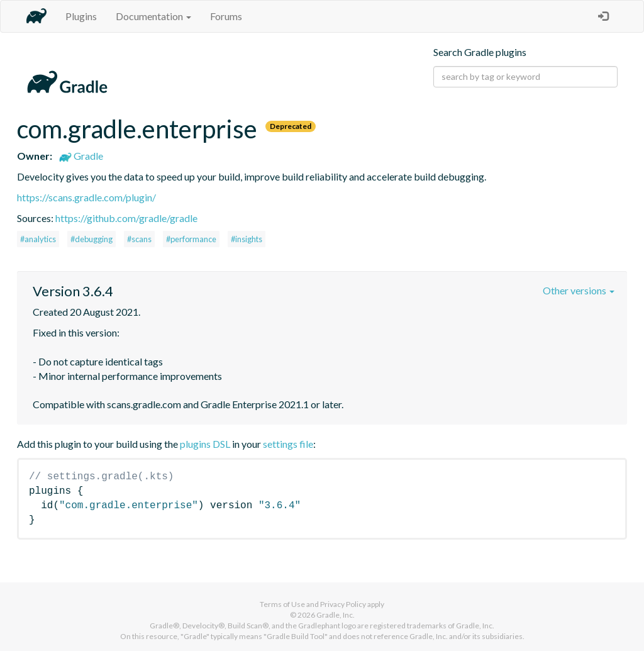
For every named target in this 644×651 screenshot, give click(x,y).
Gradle (81, 156)
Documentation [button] (153, 16)
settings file (288, 444)
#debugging (92, 239)
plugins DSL (205, 444)
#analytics (38, 239)
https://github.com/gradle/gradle (126, 218)
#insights (247, 239)
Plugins (81, 16)
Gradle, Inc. (336, 615)
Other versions (579, 290)
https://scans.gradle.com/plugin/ (86, 197)
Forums (226, 16)
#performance (191, 239)
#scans (139, 239)
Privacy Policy (343, 604)
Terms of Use (282, 604)
